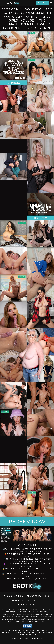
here (49, 609)
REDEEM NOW (27, 522)
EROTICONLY (17, 630)
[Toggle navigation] (4, 3)
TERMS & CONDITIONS (14, 596)
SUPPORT (38, 600)
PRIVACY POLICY (34, 596)
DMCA (47, 596)
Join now (42, 3)
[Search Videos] (51, 3)
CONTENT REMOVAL (21, 600)
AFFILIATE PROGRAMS (27, 604)
